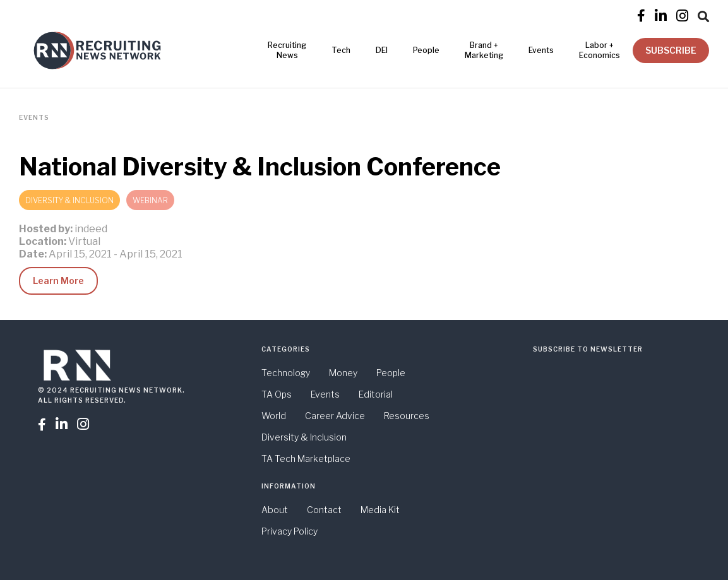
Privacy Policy (289, 531)
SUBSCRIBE (671, 50)
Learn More (58, 281)
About (275, 510)
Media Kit (380, 510)
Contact (324, 510)
